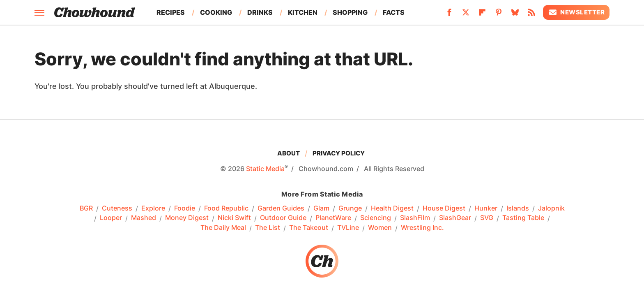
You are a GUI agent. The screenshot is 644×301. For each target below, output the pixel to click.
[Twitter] (466, 15)
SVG (487, 218)
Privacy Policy (339, 153)
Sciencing (376, 218)
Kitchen (303, 12)
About (289, 153)
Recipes (171, 12)
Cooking (216, 12)
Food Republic (226, 208)
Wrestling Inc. (422, 228)
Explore (153, 208)
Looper (111, 218)
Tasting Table (523, 218)
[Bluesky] (515, 15)
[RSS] (531, 15)
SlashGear (455, 218)
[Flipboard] (482, 15)
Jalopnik (551, 208)
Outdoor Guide (283, 218)
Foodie (185, 208)
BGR (86, 208)
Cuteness (117, 208)
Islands (518, 208)
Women (380, 228)
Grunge (350, 208)
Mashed (144, 218)
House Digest (444, 208)
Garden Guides (281, 208)
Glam (321, 208)
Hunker (486, 208)
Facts (394, 12)
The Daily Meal (223, 228)
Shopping (350, 12)
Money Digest (187, 218)
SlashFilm (415, 218)
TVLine (348, 228)
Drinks (260, 12)
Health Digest (392, 208)
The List (268, 228)
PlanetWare (333, 218)
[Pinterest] (499, 15)
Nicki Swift (234, 218)
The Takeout (309, 228)
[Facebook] (449, 15)
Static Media (265, 169)
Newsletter (576, 12)
